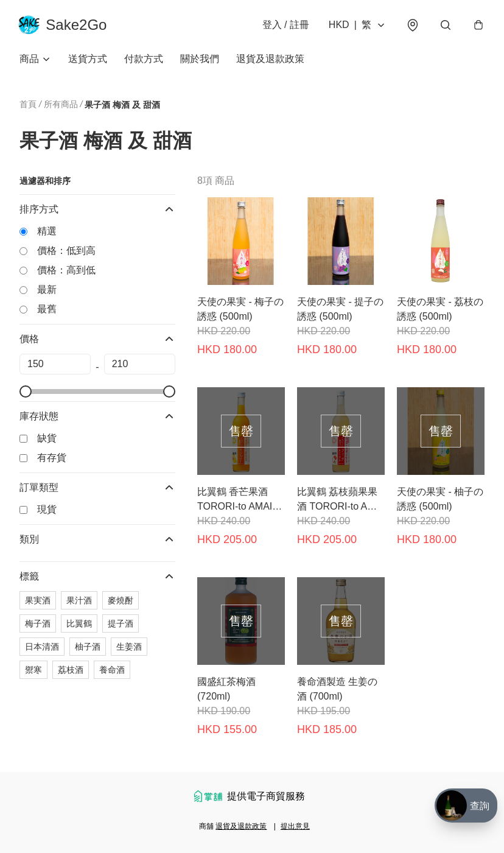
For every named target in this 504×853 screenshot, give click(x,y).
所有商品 (61, 106)
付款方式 (144, 61)
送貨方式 (88, 61)
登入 (285, 25)
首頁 (28, 106)
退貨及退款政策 (270, 61)
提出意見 (295, 826)
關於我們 (200, 61)
